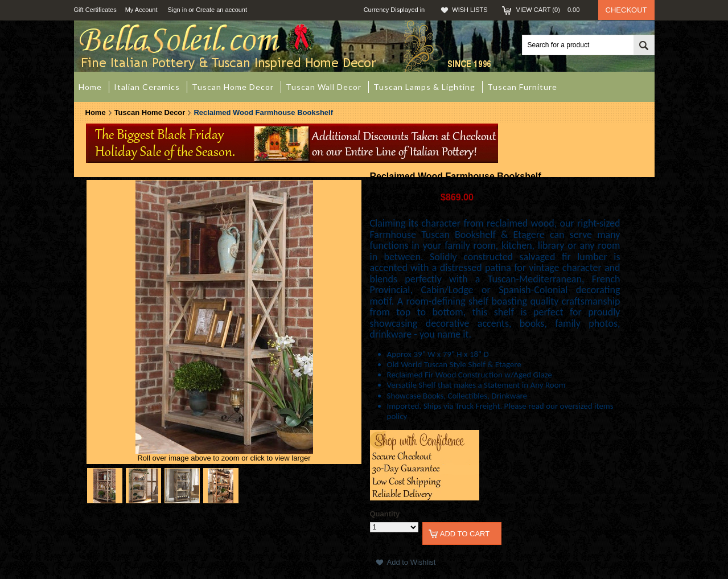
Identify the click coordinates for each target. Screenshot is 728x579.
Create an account (221, 10)
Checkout (626, 10)
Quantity (385, 514)
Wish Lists (470, 10)
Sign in (178, 10)
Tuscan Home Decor (150, 112)
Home (96, 112)
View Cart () (552, 10)
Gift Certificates (95, 10)
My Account (141, 10)
